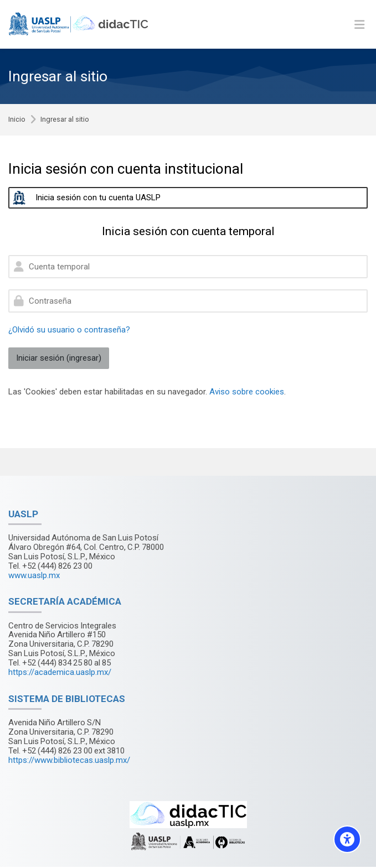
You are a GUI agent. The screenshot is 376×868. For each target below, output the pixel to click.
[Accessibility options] (347, 839)
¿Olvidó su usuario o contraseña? (69, 330)
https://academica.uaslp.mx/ (60, 672)
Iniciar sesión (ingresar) (59, 358)
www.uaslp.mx (34, 575)
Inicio (17, 120)
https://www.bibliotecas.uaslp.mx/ (69, 760)
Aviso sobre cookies (247, 392)
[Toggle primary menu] (359, 24)
